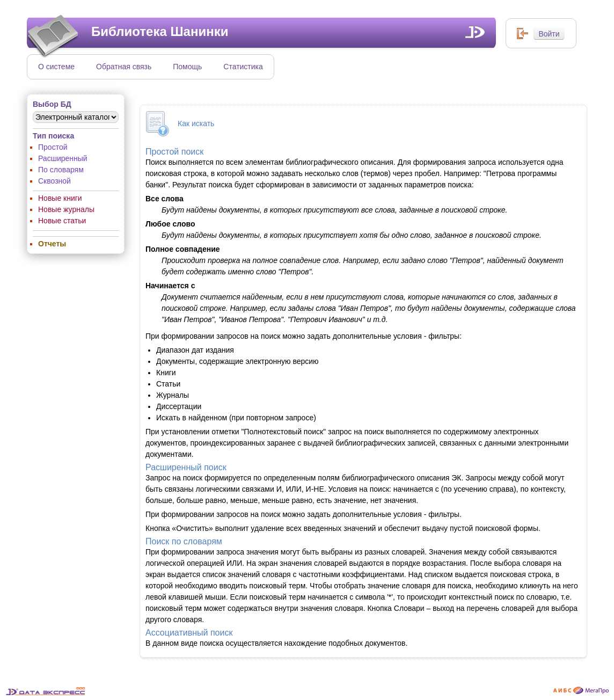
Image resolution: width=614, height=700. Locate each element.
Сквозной (54, 181)
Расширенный (63, 158)
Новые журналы (66, 209)
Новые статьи (62, 221)
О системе (56, 67)
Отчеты (52, 244)
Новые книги (60, 198)
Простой (53, 147)
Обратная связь (124, 67)
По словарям (61, 170)
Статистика (243, 67)
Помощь (187, 67)
